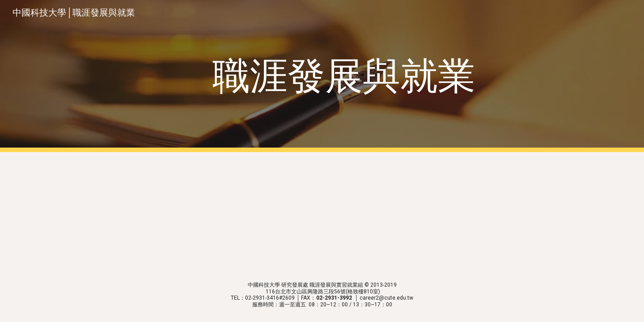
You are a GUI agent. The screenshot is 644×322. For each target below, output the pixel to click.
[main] (344, 76)
